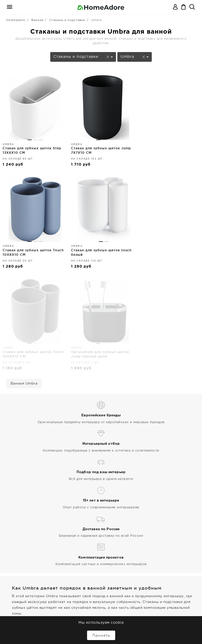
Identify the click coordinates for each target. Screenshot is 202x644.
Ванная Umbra (24, 278)
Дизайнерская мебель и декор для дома (101, 562)
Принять (101, 635)
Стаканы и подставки (67, 20)
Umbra (135, 57)
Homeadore (16, 20)
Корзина (184, 7)
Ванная (37, 20)
